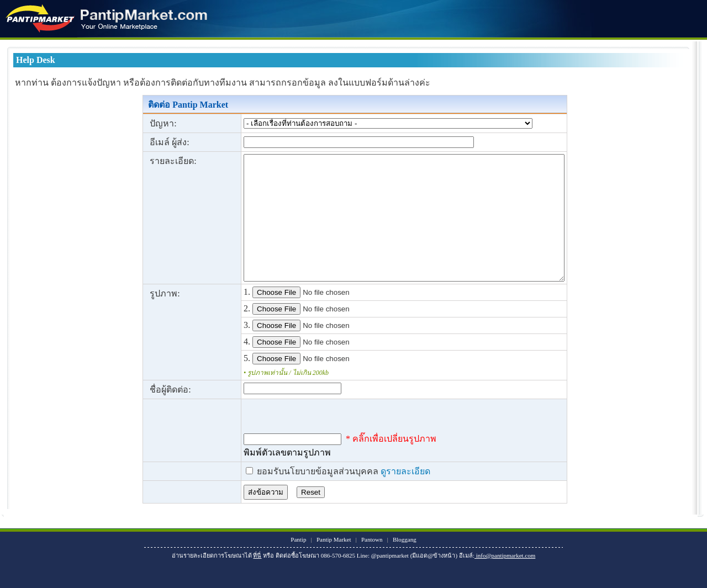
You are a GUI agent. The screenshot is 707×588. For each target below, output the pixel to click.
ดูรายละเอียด (367, 496)
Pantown (372, 564)
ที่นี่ (257, 580)
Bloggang (405, 564)
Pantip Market (334, 564)
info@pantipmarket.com (505, 580)
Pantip (298, 564)
